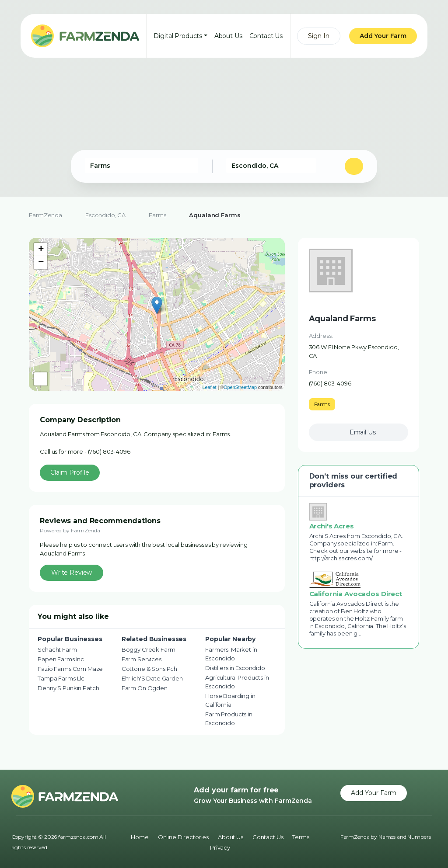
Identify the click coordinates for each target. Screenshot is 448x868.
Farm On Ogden (145, 688)
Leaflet (209, 387)
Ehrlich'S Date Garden (152, 678)
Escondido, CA (105, 215)
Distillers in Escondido (235, 668)
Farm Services (142, 659)
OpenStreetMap (240, 387)
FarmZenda (45, 215)
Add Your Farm (383, 36)
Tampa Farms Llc (61, 678)
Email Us (363, 432)
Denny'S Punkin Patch (68, 688)
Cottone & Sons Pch (149, 669)
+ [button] (41, 250)
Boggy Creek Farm (149, 649)
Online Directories (183, 837)
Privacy (220, 847)
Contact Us (266, 36)
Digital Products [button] (178, 36)
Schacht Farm (57, 649)
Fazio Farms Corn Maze (70, 669)
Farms (157, 215)
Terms (301, 837)
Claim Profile (70, 472)
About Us (228, 36)
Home (140, 837)
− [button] (41, 263)
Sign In (319, 36)
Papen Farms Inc (61, 659)
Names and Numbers (405, 837)
